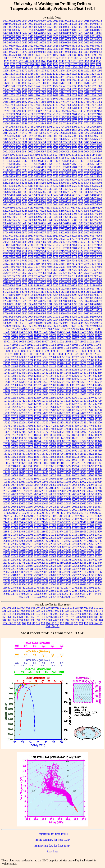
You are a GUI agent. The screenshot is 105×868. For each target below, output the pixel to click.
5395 (81, 192)
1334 (6, 77)
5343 (74, 189)
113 (43, 623)
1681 (62, 99)
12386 (15, 363)
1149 (62, 61)
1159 (25, 64)
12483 (30, 379)
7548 (93, 261)
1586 (43, 92)
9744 (87, 326)
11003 (68, 342)
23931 (91, 591)
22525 (15, 553)
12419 (90, 366)
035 (72, 611)
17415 (37, 426)
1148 (56, 61)
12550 (45, 382)
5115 (99, 155)
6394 (6, 223)
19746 (30, 479)
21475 (83, 519)
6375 (62, 220)
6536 (81, 223)
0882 (49, 52)
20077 (68, 485)
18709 (68, 451)
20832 (75, 507)
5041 (87, 142)
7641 (99, 270)
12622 (53, 388)
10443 (60, 332)
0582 (6, 39)
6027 (43, 204)
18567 (60, 447)
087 (19, 620)
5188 (93, 167)
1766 (87, 105)
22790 (37, 563)
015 (77, 608)
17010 (15, 419)
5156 (99, 161)
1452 (87, 80)
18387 (53, 444)
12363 (45, 357)
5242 (93, 176)
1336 (18, 77)
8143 (12, 289)
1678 (49, 99)
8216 (31, 298)
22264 (7, 547)
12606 (30, 385)
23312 (75, 575)
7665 (62, 273)
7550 (99, 261)
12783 (60, 410)
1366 (37, 80)
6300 (49, 214)
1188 (24, 67)
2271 (49, 120)
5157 (6, 164)
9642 (93, 323)
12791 (15, 413)
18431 (83, 444)
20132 (45, 488)
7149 (43, 245)
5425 (37, 198)
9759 (39, 329)
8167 (93, 289)
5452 (25, 201)
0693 (87, 42)
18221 (98, 438)
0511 (31, 36)
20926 (37, 510)
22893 (30, 566)
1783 (68, 108)
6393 (99, 220)
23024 (53, 569)
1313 (12, 74)
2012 (43, 111)
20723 (53, 507)
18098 (37, 438)
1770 (12, 108)
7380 (12, 257)
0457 (56, 33)
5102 (25, 155)
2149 (87, 111)
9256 (81, 317)
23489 (45, 581)
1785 (81, 108)
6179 (74, 208)
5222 (68, 173)
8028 (25, 282)
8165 (81, 289)
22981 (30, 569)
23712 (22, 588)
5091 (68, 152)
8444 (31, 307)
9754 (14, 329)
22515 (98, 550)
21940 (68, 535)
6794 (6, 232)
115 (52, 623)
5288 (37, 183)
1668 (93, 95)
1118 (62, 58)
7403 (56, 257)
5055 (56, 145)
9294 (56, 320)
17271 (37, 422)
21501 (37, 522)
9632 (74, 323)
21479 (91, 519)
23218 (37, 575)
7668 (74, 273)
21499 (30, 522)
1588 (56, 92)
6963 (87, 236)
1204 (74, 67)
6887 (87, 232)
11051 (37, 345)
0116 (24, 30)
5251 (49, 180)
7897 (31, 279)
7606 (6, 270)
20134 (52, 488)
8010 (6, 282)
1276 (49, 71)
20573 (68, 500)
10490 (75, 335)
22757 (91, 560)
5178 (37, 167)
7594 (37, 267)
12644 (22, 394)
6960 (81, 236)
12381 (75, 360)
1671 (12, 99)
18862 (45, 457)
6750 (43, 229)
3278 (62, 133)
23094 (60, 572)
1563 (99, 86)
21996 (37, 538)
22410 (98, 547)
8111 (31, 285)
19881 (7, 482)
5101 (19, 155)
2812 (6, 130)
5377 (99, 189)
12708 (98, 398)
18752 (7, 454)
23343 (98, 575)
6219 (93, 208)
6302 (62, 214)
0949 (93, 52)
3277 (56, 133)
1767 (93, 105)
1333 (99, 74)
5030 (18, 142)
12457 (83, 373)
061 (96, 614)
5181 (56, 167)
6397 (18, 223)
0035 (81, 24)
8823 (31, 313)
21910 (37, 535)
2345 (49, 123)
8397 (81, 304)
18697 (60, 451)
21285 (15, 516)
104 (101, 620)
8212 (6, 298)
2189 (6, 120)
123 (91, 623)
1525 (43, 86)
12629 (7, 391)
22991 (45, 569)
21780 (98, 525)
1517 (93, 83)
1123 (92, 58)
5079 (93, 148)
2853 (68, 130)
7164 (25, 248)
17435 (68, 426)
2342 (31, 123)
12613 (83, 385)
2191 (18, 120)
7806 (68, 276)
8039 (31, 282)
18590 (68, 447)
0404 (49, 30)
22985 (37, 569)
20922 (30, 510)
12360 (22, 357)
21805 (22, 528)
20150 (7, 491)
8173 (12, 292)
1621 (99, 92)
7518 (56, 261)
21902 (22, 535)
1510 (49, 83)
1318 (43, 74)
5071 (43, 148)
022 (9, 611)
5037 (62, 142)
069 (33, 617)
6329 (37, 217)
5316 (49, 186)
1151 (74, 61)
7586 (12, 267)
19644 (68, 475)
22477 (53, 550)
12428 (37, 370)
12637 (68, 391)
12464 (30, 376)
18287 (30, 441)
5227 (99, 173)
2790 (43, 127)
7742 (43, 276)
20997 (98, 510)
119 (71, 623)
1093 (19, 58)
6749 (37, 229)
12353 (7, 357)
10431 (97, 329)
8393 (62, 304)
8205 (62, 295)
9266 (12, 320)
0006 (37, 21)
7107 (93, 242)
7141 (37, 245)
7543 (74, 261)
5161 (31, 164)
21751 (75, 525)
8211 (99, 295)
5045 (99, 142)
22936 (68, 566)
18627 (98, 447)
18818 (75, 454)
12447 (7, 373)
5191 (12, 170)
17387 (22, 426)
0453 (31, 33)
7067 (56, 239)
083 (101, 617)
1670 (6, 99)
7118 (6, 245)
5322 (87, 186)
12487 (53, 379)
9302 (81, 320)
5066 (18, 148)
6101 (12, 208)
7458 (25, 261)
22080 (98, 538)
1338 (31, 77)
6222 (6, 211)
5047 (12, 145)
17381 (15, 426)
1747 (68, 102)
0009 (49, 21)
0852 (49, 49)
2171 (18, 117)
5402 (25, 195)
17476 (7, 429)
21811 (37, 528)
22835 (83, 563)
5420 (6, 198)
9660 (43, 326)
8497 (62, 310)
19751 (37, 479)
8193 (99, 292)
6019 (93, 201)
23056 (7, 572)
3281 (81, 133)
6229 (49, 211)
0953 (99, 52)
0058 (49, 27)
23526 (91, 581)
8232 (62, 298)
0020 (12, 24)
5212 (12, 173)
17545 (45, 429)
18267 (22, 441)
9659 (37, 326)
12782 (53, 410)
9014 (81, 313)
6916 (25, 236)
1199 (43, 67)
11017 (7, 345)
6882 (62, 232)
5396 (87, 192)
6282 (12, 214)
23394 (37, 578)
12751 (7, 407)
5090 (62, 152)
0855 (68, 49)
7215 (49, 251)
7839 (93, 276)
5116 (6, 158)
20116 (30, 488)
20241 (83, 491)
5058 (74, 145)
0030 (49, 24)
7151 (56, 245)
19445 (53, 472)
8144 (18, 289)
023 (14, 611)
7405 (62, 257)
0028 (37, 24)
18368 (22, 444)
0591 (31, 39)
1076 (49, 55)
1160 (31, 64)
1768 (99, 105)
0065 (93, 27)
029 (43, 611)
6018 (87, 201)
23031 (60, 569)
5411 (49, 195)
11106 (97, 351)
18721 (75, 451)
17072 (30, 419)
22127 (45, 541)
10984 (53, 338)
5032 (31, 142)
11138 (89, 354)
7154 (74, 245)
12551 (53, 382)
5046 (6, 145)
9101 (56, 317)
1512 (62, 83)
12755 (30, 407)
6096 (87, 204)
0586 (18, 39)
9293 (49, 320)
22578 (68, 553)
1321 (56, 74)
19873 (83, 479)
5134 (6, 161)
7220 (68, 251)
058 (82, 614)
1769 (6, 108)
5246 (18, 180)
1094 (25, 58)
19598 (15, 475)
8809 (18, 313)
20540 (22, 500)
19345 (45, 469)
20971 (75, 510)
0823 (37, 46)
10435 (22, 332)
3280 (74, 133)
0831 (74, 46)
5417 (87, 195)
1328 (93, 74)
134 (57, 626)
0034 (74, 24)
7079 (87, 239)
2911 (87, 130)
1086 (74, 55)
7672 (87, 273)
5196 (43, 170)
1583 (25, 92)
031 (53, 611)
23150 (7, 575)
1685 (87, 99)
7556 (18, 264)
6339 (74, 217)
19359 (68, 469)
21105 (30, 513)
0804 (93, 42)
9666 (56, 326)
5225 (87, 173)
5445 (81, 198)
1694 (37, 102)
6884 (74, 232)
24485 (98, 594)
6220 (99, 208)
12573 (83, 382)
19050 (68, 460)
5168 (74, 164)
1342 (56, 77)
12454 (60, 373)
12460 (7, 376)
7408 (68, 257)
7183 (68, 248)
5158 (12, 164)
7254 (18, 254)
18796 (60, 454)
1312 (6, 74)
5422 (18, 198)
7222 (80, 251)
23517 (83, 581)
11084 (53, 348)
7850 (12, 279)
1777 (31, 108)
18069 (98, 435)
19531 (83, 472)
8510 (87, 310)
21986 (30, 538)
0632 (62, 39)
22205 (15, 544)
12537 (91, 379)
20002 (83, 482)
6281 (6, 214)
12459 (98, 373)
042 (4, 614)
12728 (90, 401)
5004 (62, 136)
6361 (49, 220)
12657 (22, 398)
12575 (91, 382)
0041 (99, 24)
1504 (31, 83)
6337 (62, 217)
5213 (18, 173)
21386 (7, 519)
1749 (81, 102)
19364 (75, 469)
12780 (37, 410)
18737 (91, 451)
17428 (53, 426)
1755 (18, 105)
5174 (12, 167)
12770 (83, 407)
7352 (87, 254)
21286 (22, 516)
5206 (74, 170)
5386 (43, 192)
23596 (53, 584)
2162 (62, 114)
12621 (45, 388)
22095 (22, 541)
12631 (22, 391)
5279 (87, 180)
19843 (68, 479)
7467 (31, 261)
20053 (30, 485)
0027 (31, 24)
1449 (68, 80)
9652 (18, 326)
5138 (31, 161)
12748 (83, 404)
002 (14, 608)
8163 (68, 289)
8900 (68, 313)
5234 (43, 176)
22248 (83, 544)
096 (62, 620)
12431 (60, 370)
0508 (12, 36)
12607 (37, 385)
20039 (98, 482)
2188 (99, 117)
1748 (74, 102)
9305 (99, 320)
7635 (93, 270)
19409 (15, 472)
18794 (53, 454)
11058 (75, 345)
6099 (6, 208)
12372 (15, 360)
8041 (37, 282)
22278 (30, 547)
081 (91, 617)
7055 (37, 239)
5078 (87, 148)
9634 (80, 323)
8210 (93, 295)
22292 (53, 547)
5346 (87, 189)
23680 (7, 588)
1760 (49, 105)
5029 (12, 142)
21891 (7, 535)
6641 (81, 226)
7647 (12, 273)
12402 (83, 363)
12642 (7, 394)
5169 (81, 164)
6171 (62, 208)
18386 (45, 444)
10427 (89, 329)
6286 (37, 214)
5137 (25, 161)
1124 (98, 58)
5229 (12, 176)
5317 (56, 186)
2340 (18, 123)
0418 (80, 30)
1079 (68, 55)
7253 (12, 254)
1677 (43, 99)
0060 (62, 27)
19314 (15, 469)
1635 (68, 95)
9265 (6, 320)
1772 (18, 108)
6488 (74, 223)
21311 (60, 516)
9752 (8, 329)
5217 (43, 173)
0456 (49, 33)
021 (4, 611)
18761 (22, 454)
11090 (82, 348)
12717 (45, 401)
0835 (99, 46)
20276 (30, 494)
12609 (53, 385)
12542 (15, 382)
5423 (25, 198)
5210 (99, 170)
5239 (74, 176)
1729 (56, 102)
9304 (93, 320)
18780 (45, 454)
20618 (37, 503)
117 (62, 623)
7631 (87, 270)
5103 (31, 155)
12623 (60, 388)
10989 (91, 338)
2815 (25, 130)
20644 (98, 503)
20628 (75, 503)
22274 (22, 547)
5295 (43, 183)
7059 (43, 239)
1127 (19, 61)
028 (38, 611)
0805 (99, 42)
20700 (37, 507)
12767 (60, 407)
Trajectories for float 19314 (53, 834)
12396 (53, 363)
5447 (93, 198)
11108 (16, 354)
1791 (18, 111)
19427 (30, 472)
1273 (31, 71)
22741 (45, 560)
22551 (30, 553)
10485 (60, 335)
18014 (37, 435)
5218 (49, 173)
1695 (43, 102)
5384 (31, 192)
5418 (93, 195)
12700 (68, 398)
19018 (45, 460)
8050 (43, 282)
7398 (43, 257)
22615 (91, 553)
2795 (68, 127)
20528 (98, 497)
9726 (74, 326)
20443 (37, 497)
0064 (87, 27)
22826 (68, 563)
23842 (22, 591)
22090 (15, 541)
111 (33, 623)
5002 (49, 136)
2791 (49, 127)
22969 (98, 566)
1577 (87, 89)
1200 (49, 67)
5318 (62, 186)
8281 (31, 301)
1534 (62, 86)
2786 (18, 127)
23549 (15, 584)
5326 (12, 189)
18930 (91, 457)
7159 (6, 248)
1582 (18, 92)
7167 (43, 248)
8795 (12, 313)
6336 (56, 217)
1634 (62, 95)
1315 (25, 74)
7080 (93, 239)
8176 (31, 292)
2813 (12, 130)
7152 (62, 245)
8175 (25, 292)
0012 (68, 21)
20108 (7, 488)
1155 (98, 61)
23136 (98, 572)
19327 (30, 469)
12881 (45, 416)
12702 (83, 398)
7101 (74, 242)
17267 (30, 422)
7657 (37, 273)
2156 (31, 114)
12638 (75, 391)
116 (57, 623)
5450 (12, 201)
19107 (53, 463)
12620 (37, 388)
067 (24, 617)
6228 (43, 211)
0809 (12, 46)
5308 (12, 186)
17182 (91, 419)
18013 (30, 435)
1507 (37, 83)
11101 (60, 351)
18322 (83, 441)
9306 (6, 323)
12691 (53, 398)
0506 (99, 33)
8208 (81, 295)
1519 (6, 86)
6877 (43, 232)
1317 (37, 74)
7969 (68, 279)
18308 (60, 441)
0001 (6, 21)
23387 (30, 578)
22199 (7, 544)
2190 (12, 120)
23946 (22, 594)
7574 (81, 264)
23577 (37, 584)
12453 (53, 373)
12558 (68, 382)
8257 (12, 301)
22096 (30, 541)
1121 (80, 58)
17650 (98, 429)
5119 (18, 158)
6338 (68, 217)
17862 (60, 432)
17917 (83, 432)
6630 (18, 226)
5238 (68, 176)
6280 (99, 211)
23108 (83, 572)
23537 (7, 584)
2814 (18, 130)
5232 (31, 176)
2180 (68, 117)
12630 (15, 391)
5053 (49, 145)
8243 (74, 298)
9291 (43, 320)
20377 (22, 497)
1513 (68, 83)
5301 (68, 183)
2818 (43, 130)
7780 (49, 276)
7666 (68, 273)
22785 (30, 563)
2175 (43, 117)
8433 (12, 307)
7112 (99, 242)
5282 (6, 183)
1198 (37, 67)
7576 (87, 264)
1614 (62, 92)
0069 (18, 30)
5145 (74, 161)
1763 (68, 105)
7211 (24, 251)
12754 (22, 407)
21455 (60, 519)
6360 (43, 220)
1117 (56, 58)
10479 (53, 335)
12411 (37, 366)
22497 (83, 550)
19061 (75, 460)
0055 (31, 27)
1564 (6, 89)
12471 (45, 376)
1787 (93, 108)
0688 (56, 42)
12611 (68, 385)
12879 (30, 416)
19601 (22, 475)
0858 (87, 49)
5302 (74, 183)
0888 (68, 52)
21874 (60, 532)
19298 (98, 466)
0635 (68, 39)
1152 (80, 61)
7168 (49, 248)
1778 (37, 108)
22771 (15, 563)
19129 (83, 463)
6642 (87, 226)
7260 (37, 254)
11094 (15, 351)
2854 (74, 130)
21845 (15, 532)
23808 (7, 591)
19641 (60, 475)
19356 (60, 469)
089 (28, 620)
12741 (45, 404)
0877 (25, 52)
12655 (7, 398)
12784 (68, 410)
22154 (60, 541)
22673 (37, 556)
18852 (30, 457)
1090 (99, 55)
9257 (87, 317)
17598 (75, 429)
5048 (18, 145)
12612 (75, 385)
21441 (53, 519)
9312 (18, 323)
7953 (49, 279)
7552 (6, 264)
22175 (83, 541)
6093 (68, 204)
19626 (53, 475)
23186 (22, 575)
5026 (93, 139)
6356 (18, 220)
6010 (68, 201)
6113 (31, 208)
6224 (18, 211)
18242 (15, 441)
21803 (15, 528)
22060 (75, 538)
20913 (22, 510)
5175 (18, 167)
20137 (75, 488)
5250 (43, 180)
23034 (68, 569)
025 (24, 611)
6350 (87, 217)
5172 (99, 164)
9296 (62, 320)
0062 (74, 27)
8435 (18, 307)
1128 (25, 61)
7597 (56, 267)
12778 (22, 410)
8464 (68, 307)
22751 (68, 560)
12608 (45, 385)
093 (48, 620)
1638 (81, 95)
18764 (30, 454)
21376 (90, 516)
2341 (25, 123)
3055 (43, 133)
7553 (12, 264)
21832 (75, 528)
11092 (97, 348)
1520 (12, 86)
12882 (53, 416)
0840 (25, 49)
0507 (6, 36)
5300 (62, 183)
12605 (22, 385)
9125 (62, 317)
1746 (62, 102)
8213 (12, 298)
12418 (83, 366)
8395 (74, 304)
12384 (98, 360)
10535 (15, 338)
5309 (18, 186)
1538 (87, 86)
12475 (68, 376)
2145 (62, 111)
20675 (22, 507)
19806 (53, 479)
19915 (15, 482)
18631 (7, 451)
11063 (90, 345)
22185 (90, 541)
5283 (12, 183)
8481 (18, 310)
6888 (93, 232)
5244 (6, 180)
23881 (75, 591)
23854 (45, 591)
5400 (12, 195)
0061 (68, 27)
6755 (74, 229)
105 (5, 623)
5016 (37, 139)
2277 (87, 120)
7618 (62, 270)
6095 (81, 204)
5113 (87, 155)
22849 (98, 563)
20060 (53, 485)
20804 (68, 507)
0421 (99, 30)
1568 (31, 89)
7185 (81, 248)
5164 (49, 164)
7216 (56, 251)
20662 (15, 507)
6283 (18, 214)
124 (95, 623)
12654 (98, 394)
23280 (53, 575)
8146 (31, 289)
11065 (97, 345)
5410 (43, 195)
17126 (45, 419)
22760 (98, 560)
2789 (37, 127)
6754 (68, 229)
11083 (45, 348)
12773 (91, 407)
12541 (7, 382)
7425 (93, 257)
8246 (81, 298)
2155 (25, 114)
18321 (75, 441)
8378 (99, 301)
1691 (18, 102)
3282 (87, 133)
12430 (53, 370)
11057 (68, 345)
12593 (7, 385)
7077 (74, 239)
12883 (60, 416)
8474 (93, 307)
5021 (68, 139)
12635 (53, 391)
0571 (93, 36)
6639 (68, 226)
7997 (81, 279)
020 (101, 608)
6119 (49, 208)
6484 (56, 223)
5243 (99, 176)
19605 (30, 475)
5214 (24, 173)
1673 (25, 99)
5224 (80, 173)
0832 (81, 46)
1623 (12, 95)
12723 (60, 401)
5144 (68, 161)
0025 (25, 24)
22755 (83, 560)
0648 (18, 42)
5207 (81, 170)
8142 (6, 289)
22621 (98, 553)
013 (67, 608)
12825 (83, 413)
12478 (91, 376)
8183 (62, 292)
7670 (81, 273)
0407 (68, 30)
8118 (37, 285)
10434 (15, 332)
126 (48, 626)
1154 (92, 61)
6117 (43, 208)
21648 (7, 525)
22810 (60, 563)
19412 (22, 472)
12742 (53, 404)
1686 (93, 99)
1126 (13, 61)
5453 (31, 201)
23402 (45, 578)
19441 (37, 472)
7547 (87, 261)
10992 (15, 342)
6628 (6, 226)
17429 (60, 426)
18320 (68, 441)
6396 (12, 223)
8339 (62, 301)
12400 (68, 363)
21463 (68, 519)
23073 (45, 572)
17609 (83, 429)
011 (57, 608)
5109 (68, 155)
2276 (81, 120)
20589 (91, 500)
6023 (18, 204)
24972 (83, 597)
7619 (68, 270)
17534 (37, 429)
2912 (93, 130)
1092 (13, 58)
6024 (25, 204)
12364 (53, 357)
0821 (25, 46)
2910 (81, 130)
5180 (49, 167)
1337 (25, 77)
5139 (37, 161)
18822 (98, 454)
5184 (74, 167)
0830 (68, 46)
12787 (91, 410)
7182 (62, 248)
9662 (49, 326)
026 (28, 611)
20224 (68, 491)
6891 (6, 236)
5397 (93, 192)
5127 (68, 158)
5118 (12, 158)
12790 (7, 413)
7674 (93, 273)
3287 (18, 136)
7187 (93, 248)
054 (62, 614)
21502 (45, 522)
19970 (37, 482)
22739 (37, 560)
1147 (49, 61)
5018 (49, 139)
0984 (18, 55)
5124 (49, 158)
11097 (30, 351)
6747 (24, 229)
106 (10, 623)
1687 (99, 99)
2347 (62, 123)
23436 (75, 578)
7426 (99, 257)
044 (14, 614)
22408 (91, 547)
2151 (99, 111)
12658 (30, 398)
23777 (68, 588)
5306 (99, 183)
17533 (30, 429)
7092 (56, 242)
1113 (32, 58)
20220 (60, 491)
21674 (37, 525)
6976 (25, 239)
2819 (49, 130)
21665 (22, 525)
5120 (24, 158)
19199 (45, 466)
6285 (31, 214)
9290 (37, 320)
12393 (37, 363)
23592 (45, 584)
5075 (68, 148)
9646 (6, 326)
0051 (6, 27)
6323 (24, 217)
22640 (7, 556)
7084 (18, 242)
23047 (75, 569)
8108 (25, 285)
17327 (68, 422)
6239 (56, 211)
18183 (90, 438)
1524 (37, 86)
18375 (37, 444)
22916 (45, 566)
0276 (37, 30)
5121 (31, 158)
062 (101, 614)
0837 (12, 49)
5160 (25, 164)
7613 (43, 270)
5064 (6, 148)
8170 (99, 289)
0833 (87, 46)
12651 (75, 394)
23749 (53, 588)
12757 (37, 407)
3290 (37, 136)
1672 (18, 99)
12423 (15, 370)
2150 (93, 111)
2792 (56, 127)
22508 (91, 550)
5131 (87, 158)
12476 (75, 376)
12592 (98, 382)
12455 (68, 373)
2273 (62, 120)
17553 (53, 429)
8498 (68, 310)
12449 (22, 373)
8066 (68, 282)
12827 (98, 413)
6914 (12, 236)
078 (77, 617)
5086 (37, 152)
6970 (6, 239)
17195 (98, 419)
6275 (68, 211)
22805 (53, 563)
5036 (56, 142)
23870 (68, 591)
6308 (99, 214)
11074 (22, 348)
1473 (6, 83)
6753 (62, 229)
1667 (87, 95)
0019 (6, 24)
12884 (68, 416)
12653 (91, 394)
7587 (18, 267)
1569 (37, 89)
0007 (43, 21)
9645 (99, 323)
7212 (31, 251)
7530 (62, 261)
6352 (93, 217)
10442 (53, 332)
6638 (62, 226)
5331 (43, 189)
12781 (45, 410)
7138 (18, 245)
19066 (98, 460)
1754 (12, 105)
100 (82, 620)
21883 (83, 532)
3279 (68, 133)
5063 (99, 145)
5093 (81, 152)
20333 (68, 494)
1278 (62, 71)
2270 (43, 120)
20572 (60, 500)
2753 (74, 123)
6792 (93, 229)
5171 (93, 164)
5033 (37, 142)
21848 (22, 532)
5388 (49, 192)
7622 (80, 270)
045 (19, 614)
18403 (68, 444)
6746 (18, 229)
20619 (45, 503)
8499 (74, 310)
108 (19, 623)
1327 (87, 74)
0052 (12, 27)
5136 (18, 161)
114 (48, 623)
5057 (68, 145)
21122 (45, 513)
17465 (83, 426)
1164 (56, 64)
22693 (60, 556)
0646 (12, 42)
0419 (87, 30)
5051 (37, 145)
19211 (53, 466)
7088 (37, 242)
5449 (6, 201)
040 (96, 611)
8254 (6, 301)
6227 (37, 211)
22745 (60, 560)
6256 (62, 211)
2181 (74, 117)
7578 (93, 264)
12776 (15, 410)
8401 (87, 304)
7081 (99, 239)
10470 (37, 335)
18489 (22, 447)
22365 (68, 547)
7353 (93, 254)
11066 (7, 348)
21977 (15, 538)
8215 (25, 298)
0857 (81, 49)
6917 (31, 236)
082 (96, 617)
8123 (49, 285)
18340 (98, 441)
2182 (81, 117)
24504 (22, 597)
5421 (12, 198)
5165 (56, 164)
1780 (49, 108)
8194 (6, 295)
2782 (93, 123)
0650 (31, 42)
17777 (45, 432)
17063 (22, 419)
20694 (30, 507)
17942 (98, 432)
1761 (56, 105)
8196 (12, 295)
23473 (15, 581)
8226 (56, 298)
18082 (15, 438)
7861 (25, 279)
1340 (43, 77)
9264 (99, 317)
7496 (43, 261)
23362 (15, 578)
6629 (12, 226)
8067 (74, 282)
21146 (67, 513)
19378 (83, 469)
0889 (74, 52)
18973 (7, 460)
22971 (7, 569)
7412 (74, 257)
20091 (83, 485)
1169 (86, 64)
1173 (12, 67)
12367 (75, 357)
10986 (68, 338)
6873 (31, 232)
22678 (45, 556)
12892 (7, 419)
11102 (68, 351)
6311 (18, 217)
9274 (18, 320)
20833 (83, 507)
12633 (37, 391)
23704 (15, 588)
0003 (18, 21)
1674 (31, 99)
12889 (98, 416)
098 (72, 620)
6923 (68, 236)
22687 (53, 556)
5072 (49, 148)
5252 (56, 180)
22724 (7, 560)
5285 (25, 183)
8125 (56, 285)
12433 (68, 370)
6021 (6, 204)
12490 (60, 379)
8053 (56, 282)
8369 (74, 301)
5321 (80, 186)
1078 (62, 55)
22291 (45, 547)
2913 (99, 130)
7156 (87, 245)
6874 (37, 232)
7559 (37, 264)
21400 (15, 519)
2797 (81, 127)
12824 (75, 413)
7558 (31, 264)
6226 (31, 211)
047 (28, 614)
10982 (37, 338)
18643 (15, 451)
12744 (60, 404)
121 (81, 623)
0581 (99, 36)
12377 (45, 360)
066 (19, 617)
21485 (98, 519)
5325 (6, 189)
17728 (30, 432)
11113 (45, 354)
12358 (15, 357)
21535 (75, 522)
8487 (49, 310)
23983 (53, 594)
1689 (12, 102)
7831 (81, 276)
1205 (80, 67)
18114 (60, 438)
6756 (80, 229)
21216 (83, 513)
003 (19, 608)
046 (24, 614)
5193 (25, 170)
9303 (87, 320)
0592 (37, 39)
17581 (68, 429)
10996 (38, 342)
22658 (30, 556)
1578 (93, 89)
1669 (99, 95)
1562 (93, 86)
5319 (68, 186)
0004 (25, 21)
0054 (25, 27)
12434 (75, 370)
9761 (45, 329)
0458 (62, 33)
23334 (83, 575)
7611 (31, 270)
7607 (12, 270)
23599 (68, 584)
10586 (22, 338)
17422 (45, 426)
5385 (37, 192)
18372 (30, 444)
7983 (74, 279)
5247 (25, 180)
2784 (6, 127)
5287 (31, 183)
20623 (60, 503)
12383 (91, 360)
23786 (83, 588)
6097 (93, 204)
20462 (45, 497)
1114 (38, 58)
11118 (60, 354)
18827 (7, 457)
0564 (49, 36)
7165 (31, 248)
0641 (81, 39)
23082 (53, 572)
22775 (22, 563)
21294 (37, 516)
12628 (98, 388)
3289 (31, 136)
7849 (6, 279)
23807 (98, 588)
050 (43, 614)
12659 (37, 398)
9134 (68, 317)
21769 (91, 525)
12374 (30, 360)
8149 (37, 289)
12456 (75, 373)
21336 (68, 516)
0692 (81, 42)
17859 (53, 432)
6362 (56, 220)
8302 (49, 301)
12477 (83, 376)
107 (14, 623)
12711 (14, 401)
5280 (93, 180)
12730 (7, 404)
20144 (90, 488)
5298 (49, 183)
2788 (31, 127)
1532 (56, 86)
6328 (31, 217)
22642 (15, 556)
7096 (68, 242)
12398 (60, 363)
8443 (25, 307)
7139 (24, 245)
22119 (37, 541)
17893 (68, 432)
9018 (93, 313)
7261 (43, 254)
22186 (98, 541)
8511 (93, 310)
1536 (74, 86)
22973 (22, 569)
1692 (25, 102)
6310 (12, 217)
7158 (99, 245)
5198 (56, 170)
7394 (37, 257)
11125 (82, 354)
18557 (53, 447)
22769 (7, 563)
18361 (15, 444)
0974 (6, 55)
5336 (68, 189)
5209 (93, 170)
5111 (74, 155)
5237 (62, 176)
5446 (87, 198)
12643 (15, 394)
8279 (25, 301)
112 (38, 623)
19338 (37, 469)
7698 (18, 276)
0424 (18, 33)
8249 (87, 298)
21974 (7, 538)
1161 (37, 64)
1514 (74, 83)
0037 (87, 24)
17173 (83, 419)
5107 (56, 155)
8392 (56, 304)
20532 (7, 500)
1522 (25, 86)
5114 (93, 155)
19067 (7, 463)
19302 (7, 469)
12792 (22, 413)
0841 (31, 49)
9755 (20, 329)
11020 (30, 345)
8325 (56, 301)
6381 (68, 220)
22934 (60, 566)
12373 (22, 360)
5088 (49, 152)
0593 (43, 39)
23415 (60, 578)
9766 (76, 329)
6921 (56, 236)
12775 (7, 410)
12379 (60, 360)
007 (38, 608)
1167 (74, 64)
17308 (53, 422)
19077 (22, 463)
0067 (6, 30)
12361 (30, 357)
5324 (99, 186)
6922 (62, 236)
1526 (49, 86)
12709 (7, 401)
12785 (75, 410)
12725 (75, 401)
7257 (25, 254)
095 (57, 620)
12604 (15, 385)
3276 (49, 133)
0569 (80, 36)
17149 (60, 419)
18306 (53, 441)
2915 (12, 133)
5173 (6, 167)
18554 (45, 447)
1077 (56, 55)
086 (14, 620)
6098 (99, 204)
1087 (81, 55)
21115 (37, 513)
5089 (56, 152)
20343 (83, 494)
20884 (7, 510)
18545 (37, 447)
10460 (7, 335)
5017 (43, 139)
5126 (62, 158)
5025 (87, 139)
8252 (93, 298)
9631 (68, 323)
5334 (62, 189)
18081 (7, 438)
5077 (81, 148)
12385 (7, 363)
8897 (49, 313)
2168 (99, 114)
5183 (68, 167)
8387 (37, 304)
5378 (6, 192)
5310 (25, 186)
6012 (80, 201)
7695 (12, 276)
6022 (12, 204)
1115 (44, 58)
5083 (18, 152)
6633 (37, 226)
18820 (83, 454)
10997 (45, 342)
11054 (53, 345)
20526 (83, 497)
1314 (18, 74)
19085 (30, 463)
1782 (62, 108)
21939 (60, 535)
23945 (15, 594)
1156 (6, 64)
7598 (62, 267)
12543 (22, 382)
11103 (75, 351)
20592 (98, 500)
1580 (6, 92)
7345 (74, 254)
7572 (74, 264)
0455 (43, 33)
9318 (37, 323)
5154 (87, 161)
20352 (91, 494)
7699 (25, 276)
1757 (31, 105)
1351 (6, 80)
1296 (99, 71)
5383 (25, 192)
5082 (12, 152)
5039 (74, 142)
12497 (83, 379)
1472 (99, 80)
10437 (37, 332)
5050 (31, 145)
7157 (93, 245)
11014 (98, 342)
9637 (87, 323)
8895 (43, 313)
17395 (30, 426)
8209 (87, 295)
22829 (75, 563)
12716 (37, 401)
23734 (37, 588)
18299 (45, 441)
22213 (30, 544)
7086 (31, 242)
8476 (99, 307)
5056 (62, 145)
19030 (53, 460)
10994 (22, 342)
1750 (87, 102)
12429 (45, 370)
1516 (87, 83)
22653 (22, 556)
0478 (81, 33)
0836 (6, 49)
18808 (68, 454)
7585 (6, 267)
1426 (49, 80)
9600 (49, 323)
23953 (30, 594)
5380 (12, 192)
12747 (75, 404)
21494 (22, 522)
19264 (75, 466)
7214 (43, 251)
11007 (75, 342)
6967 (93, 236)
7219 (62, 251)
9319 (43, 323)
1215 (86, 67)
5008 (87, 136)
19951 (22, 482)
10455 (83, 332)
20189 (45, 491)
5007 (81, 136)
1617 (81, 92)
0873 (99, 49)
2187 (93, 117)
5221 (62, 173)
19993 (60, 482)
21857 (30, 532)
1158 (19, 64)
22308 (60, 547)
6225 (25, 211)
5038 (68, 142)
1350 (99, 77)
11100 (53, 351)
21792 (7, 528)
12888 (91, 416)
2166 (87, 114)
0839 (18, 49)
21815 (45, 528)
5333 (56, 189)
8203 (49, 295)
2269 (37, 120)
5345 (81, 189)
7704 (37, 276)
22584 (75, 553)
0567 (68, 36)
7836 (87, 276)
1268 (6, 71)
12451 (37, 373)
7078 (81, 239)
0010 (56, 21)
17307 (45, 422)
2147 (74, 111)
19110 (60, 463)
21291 (30, 516)
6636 (49, 226)
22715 (83, 556)
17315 (60, 422)
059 (86, 614)
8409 (6, 307)
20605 (30, 503)
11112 (38, 354)
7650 (25, 273)
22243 (75, 544)
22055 (68, 538)
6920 (49, 236)
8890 (37, 313)
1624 (18, 95)
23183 (15, 575)
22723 (98, 556)
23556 (22, 584)
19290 (90, 466)
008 (43, 608)
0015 (87, 21)
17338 (83, 422)
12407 (7, 366)
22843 (91, 563)
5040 (81, 142)
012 (62, 608)
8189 (87, 292)
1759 (43, 105)
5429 (49, 198)
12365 (60, 357)
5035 (49, 142)
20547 (30, 500)
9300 (68, 320)
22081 (7, 541)
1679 (56, 99)
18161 (75, 438)
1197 (31, 67)
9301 (74, 320)
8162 (62, 289)
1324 (74, 74)
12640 (91, 391)
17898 (75, 432)
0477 (74, 33)
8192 (93, 292)
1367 (43, 80)
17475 (98, 426)
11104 (82, 351)
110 (29, 623)
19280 (83, 466)
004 (24, 608)
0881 (43, 52)
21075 (22, 513)
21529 (68, 522)
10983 (45, 338)
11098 (38, 351)
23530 (98, 581)
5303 (81, 183)
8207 (74, 295)
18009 (22, 435)
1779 (43, 108)
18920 (83, 457)
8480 (12, 310)
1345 (68, 77)
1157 (13, 64)
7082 (6, 242)
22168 (75, 541)
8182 (56, 292)
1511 (56, 83)
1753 (6, 105)
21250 (90, 513)
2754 (81, 123)
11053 (45, 345)
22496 (75, 550)
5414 (68, 195)
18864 (53, 457)
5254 (62, 180)
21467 (75, 519)
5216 (37, 173)
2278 (93, 120)
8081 (87, 282)
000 (4, 608)
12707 (91, 398)
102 (91, 620)
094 (53, 620)
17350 (98, 422)
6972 (12, 239)
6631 (25, 226)
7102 (81, 242)
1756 (25, 105)
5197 (49, 170)
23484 (37, 581)
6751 (49, 229)
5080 (99, 148)
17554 (60, 429)
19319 (22, 469)
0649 (25, 42)
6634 (43, 226)
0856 (74, 49)
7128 (12, 245)
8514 (99, 310)
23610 (83, 584)
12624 (68, 388)
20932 (45, 510)
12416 (68, 366)
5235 (49, 176)
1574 (68, 89)
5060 (81, 145)
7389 (31, 257)
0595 (56, 39)
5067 (25, 148)
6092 (62, 204)
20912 (15, 510)
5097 (99, 152)
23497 (60, 581)
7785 (56, 276)
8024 (18, 282)
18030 (53, 435)
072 (48, 617)
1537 (81, 86)
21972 (98, 535)
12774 (98, 407)
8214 (18, 298)
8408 (99, 304)
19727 (15, 479)
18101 (45, 438)
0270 (31, 30)
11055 (60, 345)
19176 (22, 466)
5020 (62, 139)
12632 (30, 391)
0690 (68, 42)
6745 (12, 229)
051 (48, 614)
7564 (49, 264)
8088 (12, 285)
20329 (60, 494)
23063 (15, 572)
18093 (22, 438)
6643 (93, 226)
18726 (83, 451)
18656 (30, 451)
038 (86, 611)
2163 (68, 114)
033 (62, 611)
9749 (93, 326)
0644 (99, 39)
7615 (56, 270)
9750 (99, 326)
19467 (60, 472)
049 (38, 614)
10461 (15, 335)
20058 (45, 485)
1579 (99, 89)
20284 (37, 494)
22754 (75, 560)
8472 (87, 307)
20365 (15, 497)
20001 (75, 482)
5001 (43, 136)
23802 (91, 588)
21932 (53, 535)
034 (67, 611)
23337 (91, 575)
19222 (68, 466)
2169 (6, 117)
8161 (56, 289)
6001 (43, 201)
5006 (74, 136)
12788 (98, 410)
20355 (98, 494)
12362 (37, 357)
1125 (6, 61)
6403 (37, 223)
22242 (68, 544)
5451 (18, 201)
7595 (43, 267)
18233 (7, 441)
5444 (74, 198)
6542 (93, 223)
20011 (91, 482)
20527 (91, 497)
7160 (12, 248)
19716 (98, 475)
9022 (99, 313)
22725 (15, 560)
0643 (93, 39)
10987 (75, 338)
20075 (60, 485)
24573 (37, 597)
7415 (81, 257)
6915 (18, 236)
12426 (30, 370)
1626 (31, 95)
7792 (62, 276)
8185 (74, 292)
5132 (93, 158)
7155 (80, 245)
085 (9, 620)
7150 (49, 245)
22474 (45, 550)
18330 (91, 441)
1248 (99, 67)
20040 (7, 485)
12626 (83, 388)
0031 (56, 24)
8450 (43, 307)
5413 (62, 195)
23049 (83, 569)
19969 (30, 482)
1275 (43, 71)
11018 (15, 345)
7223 (87, 251)
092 (43, 620)
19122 (75, 463)
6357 (25, 220)
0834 (93, 46)
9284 (31, 320)
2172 (25, 117)
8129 (74, 285)
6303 (68, 214)
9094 (31, 317)
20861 (98, 507)
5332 (49, 189)
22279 (37, 547)
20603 (22, 503)
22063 (83, 538)
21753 (83, 525)
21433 (37, 519)
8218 (43, 298)
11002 (60, 342)
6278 (87, 211)
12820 (45, 413)
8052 (49, 282)
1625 (25, 95)
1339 (37, 77)
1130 (37, 61)
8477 (6, 310)
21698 (60, 525)
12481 (15, 379)
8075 (81, 282)
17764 (37, 432)
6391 (87, 220)
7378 (6, 257)
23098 (68, 572)
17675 (7, 432)
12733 (15, 404)
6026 (37, 204)
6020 (99, 201)
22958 (91, 566)
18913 (75, 457)
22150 (52, 541)
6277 (81, 211)
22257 (98, 544)
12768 (68, 407)
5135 (12, 161)
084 (4, 620)
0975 (12, 55)
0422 (6, 33)
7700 (31, 276)
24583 (45, 597)
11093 (8, 351)
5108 (62, 155)
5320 (74, 186)
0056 (37, 27)
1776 (25, 108)
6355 (12, 220)
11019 (22, 345)
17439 (75, 426)
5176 (25, 167)
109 (24, 623)
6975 (18, 239)
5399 (6, 195)
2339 (12, 123)
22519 (7, 553)
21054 (15, 513)
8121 (43, 285)
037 (82, 611)
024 (19, 611)
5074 (62, 148)
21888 (91, 532)
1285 (93, 71)
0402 (43, 30)
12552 (60, 382)
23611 (91, 584)
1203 (68, 67)
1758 (37, 105)
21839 (98, 528)
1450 (74, 80)
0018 (99, 21)
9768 (82, 329)
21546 (83, 522)
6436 (43, 223)
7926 (43, 279)
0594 (49, 39)
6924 (74, 236)
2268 (31, 120)
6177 (68, 208)
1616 (74, 92)
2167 (93, 114)
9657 (31, 326)
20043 (15, 485)
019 (96, 608)
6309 (6, 217)
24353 (83, 594)
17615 (91, 429)
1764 (74, 105)
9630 (62, 323)
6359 (37, 220)
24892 (75, 597)
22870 (15, 566)
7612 (37, 270)
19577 (98, 472)
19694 (83, 475)
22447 (30, 550)
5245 (12, 180)
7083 (12, 242)
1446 (56, 80)
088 (24, 620)
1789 (6, 111)
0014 (80, 21)
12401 (75, 363)
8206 (68, 295)
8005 (87, 279)
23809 (15, 591)
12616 (7, 388)
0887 (62, 52)
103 (96, 620)
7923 (37, 279)
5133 (99, 158)
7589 (25, 267)
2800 (99, 127)
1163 (49, 64)
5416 (80, 195)
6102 (19, 208)
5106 (50, 155)
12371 (7, 360)
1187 (18, 67)
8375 (93, 301)
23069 (22, 572)
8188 (81, 292)
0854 (62, 49)
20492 (60, 497)
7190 (12, 251)
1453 (93, 80)
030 (48, 611)
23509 (68, 581)
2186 (87, 117)
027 (33, 611)
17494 (15, 429)
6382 (74, 220)
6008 (62, 201)
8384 (31, 304)
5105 (43, 155)
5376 (93, 189)
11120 (67, 354)
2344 (43, 123)
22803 (45, 563)
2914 (6, 133)
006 (33, 608)
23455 (98, 578)
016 (81, 608)
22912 (37, 566)
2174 (37, 117)
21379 (98, 516)
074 (57, 617)
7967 (62, 279)
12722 (52, 401)
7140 (31, 245)
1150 (68, 61)
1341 (49, 77)
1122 (86, 58)
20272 (22, 494)
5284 (18, 183)
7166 (37, 248)
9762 (51, 329)
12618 (22, 388)
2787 (25, 127)
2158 (43, 114)
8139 (99, 285)
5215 (31, 173)
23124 (91, 572)
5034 (43, 142)
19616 (45, 475)
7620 (74, 270)
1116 (50, 58)
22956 (83, 566)
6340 (80, 217)
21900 (15, 535)
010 (53, 608)
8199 (31, 295)
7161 (18, 248)
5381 (18, 192)
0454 (37, 33)
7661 (49, 273)
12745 (68, 404)
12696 (60, 398)
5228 (6, 176)
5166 (62, 164)
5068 (31, 148)
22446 (22, 550)
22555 (45, 553)
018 (91, 608)
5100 (12, 155)
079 (82, 617)
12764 (53, 407)
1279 (68, 71)
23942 (7, 594)
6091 (56, 204)
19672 (75, 475)
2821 (62, 130)
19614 (37, 475)
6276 (74, 211)
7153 (68, 245)
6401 (31, 223)
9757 (26, 329)
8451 (49, 307)
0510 (25, 36)
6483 (49, 223)
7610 (25, 270)
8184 (68, 292)
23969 (45, 594)
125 (100, 623)
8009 (99, 279)
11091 (90, 348)
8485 (37, 310)
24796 (68, 597)
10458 (98, 332)
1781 (56, 108)
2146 (68, 111)
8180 (49, 292)
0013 (74, 21)
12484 (37, 379)
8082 (93, 282)
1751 (93, 102)
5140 (43, 161)
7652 (31, 273)
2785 (12, 127)
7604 (93, 267)
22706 (75, 556)
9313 (24, 323)
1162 (43, 64)
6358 (31, 220)
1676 (37, 99)
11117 (52, 354)
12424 (22, 370)
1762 (62, 105)
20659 (7, 507)
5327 (18, 189)
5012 (12, 139)
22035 (53, 538)
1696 (49, 102)
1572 (56, 89)
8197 (18, 295)
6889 (99, 232)
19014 (30, 460)
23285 (60, 575)
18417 (75, 444)
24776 (60, 597)
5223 (74, 173)
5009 (93, 136)
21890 (98, 532)
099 (77, 620)
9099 (49, 317)
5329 (31, 189)
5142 (56, 161)
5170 (87, 164)
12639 (83, 391)
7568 (62, 264)
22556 (53, 553)
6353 (99, 217)
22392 (83, 547)
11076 (30, 348)
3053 (31, 133)
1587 (49, 92)
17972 (15, 435)
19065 (91, 460)
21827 (68, 528)
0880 (37, 52)
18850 (22, 457)
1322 (62, 74)
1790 (12, 111)
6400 (25, 223)
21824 (60, 528)
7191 (18, 251)
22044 (60, 538)
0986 (25, 55)
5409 (37, 195)
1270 (12, 71)
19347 (53, 469)
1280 (74, 71)
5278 (81, 180)
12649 (60, 394)
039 (91, 611)
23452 (91, 578)
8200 (37, 295)
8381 (12, 304)
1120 (74, 58)
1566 (18, 89)
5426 (43, 198)
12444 (83, 370)
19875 (91, 479)
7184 (74, 248)
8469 (81, 307)
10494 (83, 335)
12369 (91, 357)
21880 (75, 532)
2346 (56, 123)
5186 (81, 167)
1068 (31, 55)
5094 (87, 152)
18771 (37, 454)
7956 (56, 279)
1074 (37, 55)
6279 (93, 211)
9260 (93, 317)
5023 (74, 139)
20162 (15, 491)
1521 (18, 86)
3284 (99, 133)
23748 (45, 588)
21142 (60, 513)
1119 (68, 58)
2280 (6, 123)
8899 (62, 313)
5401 (18, 195)
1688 (6, 102)
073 (53, 617)
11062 (82, 345)
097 (67, 620)
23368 (22, 578)
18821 (91, 454)
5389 (56, 192)
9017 (87, 313)
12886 (83, 416)
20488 (53, 497)
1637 (74, 95)
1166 (68, 64)
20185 (37, 491)
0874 (6, 52)
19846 (75, 479)
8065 (62, 282)
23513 (75, 581)
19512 (75, 472)
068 (28, 617)
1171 (98, 64)
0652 (43, 42)
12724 (68, 401)
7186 (87, 248)
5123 (43, 158)
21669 (30, 525)
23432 (68, 578)
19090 (37, 463)
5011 (6, 139)
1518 (99, 83)
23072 (37, 572)
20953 (53, 510)
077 (72, 617)
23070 (30, 572)
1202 (61, 67)
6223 (12, 211)
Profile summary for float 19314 (53, 840)
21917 (45, 535)
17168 (75, 419)
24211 (68, 594)
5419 (99, 195)
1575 (74, 89)
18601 (83, 447)
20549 (37, 500)
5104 (37, 155)
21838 (90, 528)
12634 (45, 391)
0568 (74, 36)
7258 (31, 254)
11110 (23, 354)
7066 (49, 239)
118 (67, 623)
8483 (31, 310)
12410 (30, 366)
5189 (99, 167)
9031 (6, 317)
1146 (43, 61)
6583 (99, 223)
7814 (74, 276)
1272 (25, 71)
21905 (30, 535)
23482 (30, 581)
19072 (15, 463)
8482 (25, 310)
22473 (37, 550)
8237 (68, 298)
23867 (60, 591)
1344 (62, 77)
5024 (80, 139)
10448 (68, 332)
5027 (99, 139)
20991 (91, 510)
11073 (15, 348)
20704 (45, 507)
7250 (93, 251)
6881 (56, 232)
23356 (7, 578)
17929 (91, 432)
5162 (37, 164)
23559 (30, 584)
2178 (56, 117)
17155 (68, 419)
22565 (60, 553)
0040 (93, 24)
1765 (81, 105)
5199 (62, 170)
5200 (68, 170)
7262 (49, 254)
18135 (68, 438)
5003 (56, 136)
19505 (68, 472)
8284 (37, 301)
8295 (43, 301)
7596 (49, 267)
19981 (53, 482)
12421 (7, 370)
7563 (43, 264)
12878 (22, 416)
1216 (93, 67)
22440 (15, 550)
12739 (37, 404)
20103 (98, 485)
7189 (6, 251)
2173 (31, 117)
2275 (74, 120)
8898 (56, 313)
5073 (56, 148)
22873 (22, 566)
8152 (49, 289)
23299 (68, 575)
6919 (43, 236)
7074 (68, 239)
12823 (68, 413)
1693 (31, 102)
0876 (18, 52)
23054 (98, 569)
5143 (62, 161)
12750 (98, 404)
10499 (7, 338)
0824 (43, 46)
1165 (62, 64)
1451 (81, 80)
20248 (98, 491)
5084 (25, 152)
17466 (91, 426)
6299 (43, 214)
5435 (68, 198)
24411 (91, 594)
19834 (60, 479)
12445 (91, 370)
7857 (18, 279)
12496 (75, 379)
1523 (31, 86)
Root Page (52, 851)
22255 (91, 544)
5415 (74, 195)
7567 (56, 264)
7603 (87, 267)
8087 (6, 285)
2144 (56, 111)
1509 (43, 83)
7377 (99, 254)
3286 (12, 136)
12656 (15, 398)
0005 (31, 21)
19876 (98, 479)
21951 (75, 535)
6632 (31, 226)
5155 (93, 161)
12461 (15, 376)
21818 (52, 528)
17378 (7, 426)
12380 (68, 360)
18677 (45, 451)
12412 (45, 366)
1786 (87, 108)
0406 (62, 30)
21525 (60, 522)
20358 (7, 497)
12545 (30, 382)
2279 (99, 120)
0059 (56, 27)
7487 (37, 261)
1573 (62, 89)
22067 (91, 538)
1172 (6, 67)
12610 (60, 385)
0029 (43, 24)
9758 (33, 329)
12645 (30, 394)
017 (86, 608)
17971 (7, 435)
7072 (62, 239)
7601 (81, 267)
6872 (25, 232)
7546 (81, 261)
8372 (81, 301)
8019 (12, 282)
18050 (68, 435)
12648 (53, 394)
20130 (37, 488)
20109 (15, 488)
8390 (43, 304)
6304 (74, 214)
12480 (7, 379)
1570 (43, 89)
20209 (53, 491)
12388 (22, 363)
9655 (25, 326)
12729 (98, 401)
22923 (53, 566)
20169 (22, 491)
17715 (22, 432)
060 (91, 614)
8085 (99, 282)
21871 (53, 532)
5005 (68, 136)
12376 (37, 360)
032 (57, 611)
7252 (6, 254)
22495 (68, 550)
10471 (45, 335)
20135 (60, 488)
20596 (7, 503)
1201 (55, 67)
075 (62, 617)
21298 (45, 516)
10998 (53, 342)
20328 (53, 494)
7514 (49, 261)
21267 (98, 513)
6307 (93, 214)
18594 (75, 447)
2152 (6, 114)
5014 (24, 139)
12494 (68, 379)
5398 (99, 192)
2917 (25, 133)
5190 (6, 170)
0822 (31, 46)
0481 (93, 33)
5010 (99, 136)
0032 (62, 24)
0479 (87, 33)
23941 (98, 591)
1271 (18, 71)
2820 (56, 130)
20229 (75, 491)
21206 (75, 513)
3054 (37, 133)
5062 (93, 145)
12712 (22, 401)
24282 (75, 594)
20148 (98, 488)
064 (9, 617)
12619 (30, 388)
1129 (31, 61)
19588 (7, 475)
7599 (68, 267)
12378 (53, 360)
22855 (7, 566)
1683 (74, 99)
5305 (93, 183)
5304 (87, 183)
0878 (31, 52)
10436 (30, 332)
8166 (87, 289)
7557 (25, 264)
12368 (83, 357)
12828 (7, 416)
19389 (91, 469)
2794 (62, 127)
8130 (80, 285)
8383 (25, 304)
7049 (31, 239)
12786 (83, 410)
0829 (62, 46)
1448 (62, 80)
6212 (80, 208)
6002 (49, 201)
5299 (56, 183)
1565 (12, 89)
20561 (45, 500)
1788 (99, 108)
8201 (43, 295)
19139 (90, 463)
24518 (30, 597)
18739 (98, 451)
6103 (25, 208)
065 (14, 617)
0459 (68, 33)
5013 (18, 139)
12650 (68, 394)
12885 (75, 416)
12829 (15, 416)
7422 (87, 257)
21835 (83, 528)
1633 (56, 95)
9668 (62, 326)
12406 (98, 363)
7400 (49, 257)
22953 (75, 566)
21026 (7, 513)
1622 (6, 95)
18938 (98, 457)
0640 (74, 39)
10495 (91, 335)
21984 (22, 538)
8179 (43, 292)
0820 (18, 46)
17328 (75, 422)
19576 (91, 472)
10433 (7, 332)
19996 (68, 482)
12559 (75, 382)
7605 (99, 267)
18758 (15, 454)
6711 (6, 229)
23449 (83, 578)
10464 (30, 335)
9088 (12, 317)
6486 (68, 223)
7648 (18, 273)
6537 (87, 223)
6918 (37, 236)
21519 (53, 522)
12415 (60, 366)
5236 (56, 176)
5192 (18, 170)
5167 (68, 164)
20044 (22, 485)
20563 (53, 500)
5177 (31, 167)
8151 (43, 289)
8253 (99, 298)
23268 (45, 575)
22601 (83, 553)
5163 (43, 164)
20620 (53, 503)
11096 (23, 351)
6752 (56, 229)
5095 (93, 152)
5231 (25, 176)
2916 (18, 133)
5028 (6, 142)
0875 (12, 52)
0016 (93, 21)
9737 (80, 326)
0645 (6, 42)
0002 (12, 21)
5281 (99, 180)
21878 (68, 532)
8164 (74, 289)
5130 (80, 158)
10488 (68, 335)
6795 (12, 232)
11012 (90, 342)
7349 (81, 254)
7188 (99, 248)
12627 (91, 388)
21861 (37, 532)
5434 (62, 198)
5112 (81, 155)
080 (86, 617)
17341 (91, 422)
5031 (25, 142)
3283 (93, 133)
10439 (45, 332)
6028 (49, 204)
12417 (75, 366)
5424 (31, 198)
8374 (87, 301)
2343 (37, 123)
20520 (75, 497)
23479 (22, 581)
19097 (45, 463)
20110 (22, 488)
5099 (6, 155)
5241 (87, 176)
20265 (7, 494)
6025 (31, 204)
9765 (70, 329)
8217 (37, 298)
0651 (37, 42)
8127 (68, 285)
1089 (93, 55)
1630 (37, 95)
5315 (43, 186)
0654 (49, 42)
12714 (30, 401)
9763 (57, 329)
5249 (37, 180)
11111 (30, 354)
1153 (86, 61)
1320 (49, 74)
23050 (91, 569)
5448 (99, 198)
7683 (6, 276)
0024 (18, 24)
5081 (6, 152)
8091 (18, 285)
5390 (62, 192)
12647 (45, 394)
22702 (68, 556)
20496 (68, 497)
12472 (53, 376)
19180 (30, 466)
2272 (56, 120)
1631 (43, 95)
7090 (49, 242)
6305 (81, 214)
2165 (81, 114)
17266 (22, 422)
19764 (45, 479)
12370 (98, 357)
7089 (43, 242)
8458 (56, 307)
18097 (30, 438)
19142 (98, 463)
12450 (30, 373)
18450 (91, 444)
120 (76, 623)
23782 (75, 588)
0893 (81, 52)
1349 (93, 77)
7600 (74, 267)
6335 (49, 217)
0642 (87, 39)
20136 (68, 488)
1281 (81, 71)
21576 (98, 522)
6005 (56, 201)
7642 (6, 273)
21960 (83, 535)
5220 (56, 173)
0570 (87, 36)
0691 (74, 42)
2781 (87, 123)
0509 (18, 36)
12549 (37, 382)
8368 (68, 301)
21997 (45, 538)
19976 (45, 482)
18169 (83, 438)
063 (4, 617)
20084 (75, 485)
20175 (30, 491)
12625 (75, 388)
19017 (37, 460)
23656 (98, 584)
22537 (22, 553)
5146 (81, 161)
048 (33, 614)
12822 (60, 413)
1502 (18, 83)
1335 (12, 77)
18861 (37, 457)
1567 (25, 89)
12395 (45, 363)
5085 (31, 152)
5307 (6, 186)
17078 (37, 419)
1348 (87, 77)
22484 (60, 550)
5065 (12, 148)
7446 (18, 261)
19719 (7, 479)
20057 (37, 485)
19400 (98, 469)
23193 (30, 575)
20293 (45, 494)
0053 (18, 27)
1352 (12, 80)
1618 (87, 92)
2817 (37, 130)
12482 (22, 379)
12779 (30, 410)
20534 (15, 500)
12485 (45, 379)
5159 (18, 164)
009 (48, 608)
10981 (30, 338)
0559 (43, 36)
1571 (49, 89)
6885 (81, 232)
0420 (93, 30)
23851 (30, 591)
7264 (62, 254)
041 (101, 611)
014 (72, 608)
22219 (45, 544)
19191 (37, 466)
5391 (68, 192)
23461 (7, 581)
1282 (87, 71)
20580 (83, 500)
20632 (83, 503)
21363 (83, 516)
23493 (53, 581)
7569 (68, 264)
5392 (74, 192)
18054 (75, 435)
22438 (7, 550)
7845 (99, 276)
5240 (81, 176)
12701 (75, 398)
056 (72, 614)
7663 (56, 273)
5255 (68, 180)
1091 (7, 58)
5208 (87, 170)
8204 (56, 295)
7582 (99, 264)
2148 (81, 111)
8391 (49, 304)
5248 (31, 180)
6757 (87, 229)
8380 (6, 304)
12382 (83, 360)
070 (38, 617)
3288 (25, 136)
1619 (93, 92)
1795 (31, 111)
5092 (74, 152)
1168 (80, 64)
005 (28, 608)
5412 (56, 195)
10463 (22, 335)
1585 (37, 92)
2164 (74, 114)
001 (9, 608)
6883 (68, 232)
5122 (37, 158)
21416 (22, 519)
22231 (53, 544)
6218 (86, 208)
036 (77, 611)
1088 (87, 55)
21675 (45, 525)
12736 (30, 404)
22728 (22, 560)
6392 (93, 220)
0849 (37, 49)
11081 (37, 348)
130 (53, 626)
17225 (7, 422)
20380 (30, 497)
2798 (87, 127)
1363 (18, 80)
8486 (43, 310)
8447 (37, 307)
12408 (15, 366)
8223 (49, 298)
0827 (49, 46)
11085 (60, 348)
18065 (91, 435)
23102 (75, 572)
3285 (6, 136)
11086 (68, 348)
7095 (62, 242)
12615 (98, 385)
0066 (99, 27)
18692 (53, 451)
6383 (81, 220)
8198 (25, 295)
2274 (68, 120)
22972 (15, 569)
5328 (25, 189)
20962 (60, 510)
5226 (93, 173)
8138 (93, 285)
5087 (43, 152)
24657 (53, 597)
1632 (49, 95)
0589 (25, 39)
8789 (6, 313)
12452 (45, 373)
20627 (68, 503)
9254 (74, 317)
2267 (25, 120)
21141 (52, 513)
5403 (31, 195)
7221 (74, 251)
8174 (18, 292)
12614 (90, 385)
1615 (68, 92)
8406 (93, 304)
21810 (30, 528)
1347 (81, 77)
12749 (91, 404)
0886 (56, 52)
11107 (8, 354)
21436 (45, 519)
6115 (37, 208)
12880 (37, 416)
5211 (6, 173)
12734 (22, 404)
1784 (74, 108)
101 (86, 620)
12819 (37, 413)
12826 (91, 413)
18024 (45, 435)
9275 (25, 320)
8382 (18, 304)
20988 (83, 510)
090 (33, 620)
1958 (37, 111)
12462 (22, 376)
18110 (53, 438)
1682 (68, 99)
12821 (53, 413)
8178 (37, 292)
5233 (37, 176)
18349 (7, 444)
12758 (45, 407)
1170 (92, 64)
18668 (37, 451)
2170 (12, 117)
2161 (56, 114)
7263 (56, 254)
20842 (91, 507)
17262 (15, 422)
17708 (15, 432)
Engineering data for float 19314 (53, 846)
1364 (25, 80)
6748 (31, 229)
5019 (56, 139)
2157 (37, 114)
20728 (60, 507)
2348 (68, 123)
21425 (30, 519)
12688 (45, 398)
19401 (7, 472)
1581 (12, 92)
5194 (31, 170)
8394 (68, 304)
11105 (90, 351)
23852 (37, 591)
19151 (7, 466)
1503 (25, 83)
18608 (91, 447)
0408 (74, 30)
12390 (30, 363)
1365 (31, 80)
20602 (15, 503)
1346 (74, 77)
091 (38, 620)
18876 (60, 457)
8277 (18, 301)
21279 (7, 516)
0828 (56, 46)
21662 (15, 525)
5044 (93, 142)
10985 (60, 338)
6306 (87, 214)
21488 (7, 522)
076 (67, 617)
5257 (74, 180)
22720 (91, 556)
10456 (91, 332)
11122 (74, 354)
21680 (53, 525)
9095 (37, 317)
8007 (93, 279)
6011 (74, 201)
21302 (53, 516)
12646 (37, 394)
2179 (62, 117)
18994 (15, 460)
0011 (62, 21)
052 (53, 614)
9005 (74, 313)
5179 (43, 167)
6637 (56, 226)
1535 (68, 86)
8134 (87, 285)
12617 (15, 388)
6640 (74, 226)
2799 (93, 127)
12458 (91, 373)
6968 (99, 236)
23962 (37, 594)
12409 (22, 366)
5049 (25, 145)
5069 (37, 148)
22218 (37, 544)
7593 (31, 267)
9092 (25, 317)
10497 (98, 335)
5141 (49, 161)
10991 (7, 342)
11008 (83, 342)
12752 (15, 407)
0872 (93, 49)
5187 (87, 167)
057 (77, 614)
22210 (22, 544)
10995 (30, 342)
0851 (43, 49)
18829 (15, 457)
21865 (45, 532)
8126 (62, 285)
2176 (49, 117)
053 (57, 614)
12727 (83, 401)
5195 (37, 170)
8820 (25, 313)
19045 (60, 460)
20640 (91, 503)
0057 (43, 27)
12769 (75, 407)
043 (9, 614)
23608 (75, 584)
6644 (99, 226)
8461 (62, 307)
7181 (56, 248)
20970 (68, 510)
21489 (15, 522)
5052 (43, 145)
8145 (25, 289)
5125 (56, 158)
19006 (22, 460)
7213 (37, 251)
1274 (37, 71)
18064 (83, 435)
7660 (43, 273)
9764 (64, 329)
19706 (91, 475)
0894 (87, 52)
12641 (98, 391)
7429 (6, 261)
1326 (81, 74)
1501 (12, 83)
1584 (31, 92)
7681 (99, 273)
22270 (15, 547)
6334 (43, 217)
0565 (56, 36)
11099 (45, 351)
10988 (83, 338)
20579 (75, 500)
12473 (60, 376)
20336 (75, 494)
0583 (12, 39)
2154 (18, 114)
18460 (98, 444)
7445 (12, 261)
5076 (74, 148)
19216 (60, 466)
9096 (43, 317)
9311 (12, 323)
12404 (91, 363)
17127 (53, 419)
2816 (31, 130)
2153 (12, 114)
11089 (75, 348)
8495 (56, 310)
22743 (53, 560)
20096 (91, 485)
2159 (49, 114)
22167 (68, 541)
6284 (25, 214)
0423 (12, 33)
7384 (25, 257)
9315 (31, 323)
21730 (68, 525)
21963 (91, 535)
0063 (81, 27)
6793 (99, 229)
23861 (53, 591)
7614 (49, 270)
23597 (60, 584)
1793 (25, 111)
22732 (30, 560)
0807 (6, 46)
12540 (98, 379)
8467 (74, 307)
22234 (60, 544)
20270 (15, 494)
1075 (43, 55)
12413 (52, 366)
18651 (22, 451)
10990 (98, 338)
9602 (56, 323)
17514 (22, 429)
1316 (31, 74)
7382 (18, 257)
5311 (31, 186)
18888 (68, 457)
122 (86, 623)
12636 (60, 391)
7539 (68, 261)
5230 (18, 176)
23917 (83, 591)
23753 (60, 588)
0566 (62, 36)
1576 (81, 89)
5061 (87, 145)
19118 (68, 463)
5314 (37, 186)
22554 (37, 553)
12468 (37, 376)
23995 (60, 594)
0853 (56, 49)
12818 (30, 413)
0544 (37, 36)
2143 (49, 111)
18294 (37, 441)
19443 (45, 472)
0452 (25, 33)
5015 (31, 139)
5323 (93, 186)
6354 (6, 220)
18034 (60, 435)
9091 (18, 317)
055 (67, 614)
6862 (18, 232)
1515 (80, 83)
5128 (74, 158)
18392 (60, 444)
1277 (56, 71)
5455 (37, 201)
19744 (22, 479)
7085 (25, 242)
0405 (56, 30)
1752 (99, 102)
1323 (68, 74)
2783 (99, 123)
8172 (6, 292)
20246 (91, 491)
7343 (68, 254)
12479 (98, 376)
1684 (81, 99)
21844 (7, 532)
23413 (53, 578)
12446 (98, 370)
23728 (30, 588)
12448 (15, 373)
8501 (81, 310)
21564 (91, 522)
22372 (75, 547)
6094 (74, 204)
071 (43, 617)
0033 (68, 24)
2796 (74, 127)
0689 (62, 42)
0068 (12, 30)
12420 (98, 366)
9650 (12, 326)
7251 (99, 251)
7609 (18, 270)
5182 (62, 167)
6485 (62, 223)
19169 (15, 466)
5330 (37, 189)
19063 (83, 460)
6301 (56, 214)
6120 (55, 208)
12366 (68, 357)
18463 (7, 447)
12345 (97, 354)
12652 (83, 394)
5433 (56, 198)
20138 (83, 488)
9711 (68, 326)
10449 (75, 332)
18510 (30, 447)
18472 (15, 447)
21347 (75, 516)
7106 (87, 242)
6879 (49, 232)
